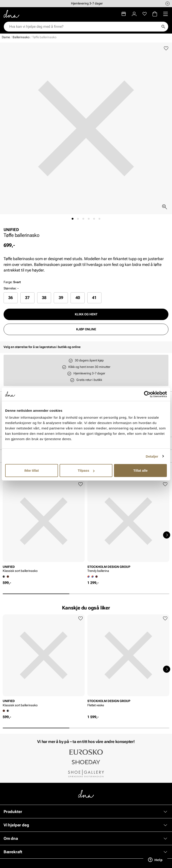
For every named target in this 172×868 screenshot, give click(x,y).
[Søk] (163, 27)
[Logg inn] (134, 14)
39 (61, 298)
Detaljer (152, 456)
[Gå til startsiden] (11, 14)
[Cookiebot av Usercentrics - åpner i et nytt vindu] (147, 394)
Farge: (12, 282)
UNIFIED (11, 230)
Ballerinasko (21, 37)
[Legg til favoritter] (166, 48)
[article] (44, 528)
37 (27, 298)
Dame (6, 37)
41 (94, 298)
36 (11, 298)
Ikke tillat (32, 470)
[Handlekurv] (155, 14)
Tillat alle (140, 470)
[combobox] (84, 27)
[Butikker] (124, 14)
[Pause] (168, 4)
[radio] (11, 298)
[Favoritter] (145, 14)
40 (78, 298)
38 (44, 298)
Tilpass (86, 470)
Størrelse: (10, 288)
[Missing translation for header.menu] (166, 14)
